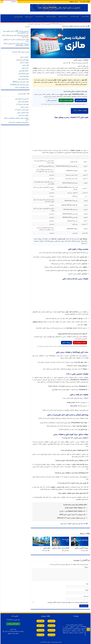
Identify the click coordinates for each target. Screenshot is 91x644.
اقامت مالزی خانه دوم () (21, 82)
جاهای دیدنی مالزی (24, 115)
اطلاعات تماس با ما (85, 2)
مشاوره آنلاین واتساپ (13, 624)
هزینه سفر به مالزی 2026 (22, 104)
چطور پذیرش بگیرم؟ (51, 16)
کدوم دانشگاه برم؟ (74, 16)
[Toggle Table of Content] (75, 110)
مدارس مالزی (25, 68)
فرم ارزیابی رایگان (52, 100)
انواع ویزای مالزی (18, 17)
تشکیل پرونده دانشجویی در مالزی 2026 (19, 122)
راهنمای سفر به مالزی (23, 102)
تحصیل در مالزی (24, 57)
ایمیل (87, 590)
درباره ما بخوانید (74, 2)
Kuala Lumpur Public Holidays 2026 (75, 508)
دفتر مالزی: (13, 620)
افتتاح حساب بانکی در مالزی (61, 548)
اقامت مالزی (26, 65)
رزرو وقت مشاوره (66, 343)
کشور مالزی (47, 548)
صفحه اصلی (80, 20)
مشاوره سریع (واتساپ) (80, 343)
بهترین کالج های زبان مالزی (22, 87)
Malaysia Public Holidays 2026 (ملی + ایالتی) (72, 511)
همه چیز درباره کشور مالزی (22, 99)
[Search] (2, 2)
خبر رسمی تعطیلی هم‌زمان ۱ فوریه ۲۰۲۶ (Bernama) (71, 518)
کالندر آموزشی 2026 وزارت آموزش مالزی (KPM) (72, 515)
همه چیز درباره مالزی (79, 26)
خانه (87, 26)
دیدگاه (86, 567)
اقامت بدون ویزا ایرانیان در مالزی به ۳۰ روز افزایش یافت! (16, 40)
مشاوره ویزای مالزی (81, 100)
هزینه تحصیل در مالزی (23, 113)
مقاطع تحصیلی (85, 16)
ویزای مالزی (38, 621)
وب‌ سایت (86, 596)
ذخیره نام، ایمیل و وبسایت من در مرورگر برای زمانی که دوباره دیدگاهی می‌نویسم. (68, 602)
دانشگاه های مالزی (24, 71)
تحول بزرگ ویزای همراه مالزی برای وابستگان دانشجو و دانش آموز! (15, 36)
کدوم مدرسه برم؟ (39, 16)
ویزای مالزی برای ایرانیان (22, 60)
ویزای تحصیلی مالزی (23, 79)
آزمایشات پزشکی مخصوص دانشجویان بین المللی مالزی (16, 119)
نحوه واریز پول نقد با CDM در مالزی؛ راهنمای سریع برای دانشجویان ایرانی (16, 32)
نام (87, 584)
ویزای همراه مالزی (24, 76)
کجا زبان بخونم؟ (29, 17)
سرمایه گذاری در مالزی (82, 548)
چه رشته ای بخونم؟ (63, 16)
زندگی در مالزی (25, 107)
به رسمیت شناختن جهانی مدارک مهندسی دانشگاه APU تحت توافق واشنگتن (16, 44)
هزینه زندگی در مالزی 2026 (22, 110)
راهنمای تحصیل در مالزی (66, 100)
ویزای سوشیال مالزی (24, 74)
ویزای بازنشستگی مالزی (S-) (19, 85)
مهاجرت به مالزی (24, 63)
